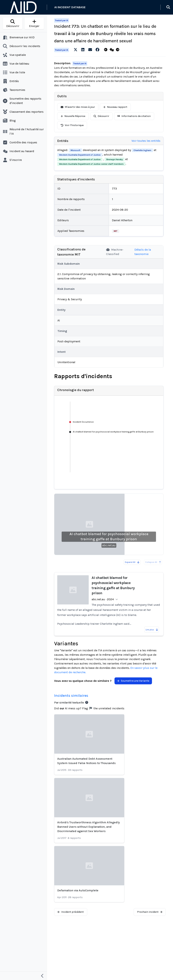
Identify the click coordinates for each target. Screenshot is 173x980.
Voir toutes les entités (146, 141)
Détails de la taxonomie (143, 252)
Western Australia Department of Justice (80, 155)
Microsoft (75, 150)
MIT (116, 231)
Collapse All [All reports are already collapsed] (153, 562)
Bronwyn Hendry (115, 159)
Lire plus (152, 630)
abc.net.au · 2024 (103, 599)
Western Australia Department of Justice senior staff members (91, 164)
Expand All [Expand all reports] (132, 562)
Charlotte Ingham (142, 150)
